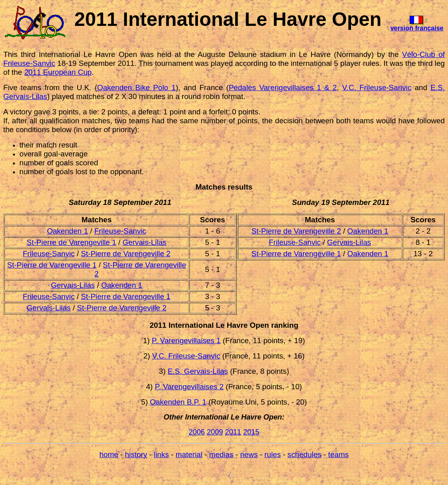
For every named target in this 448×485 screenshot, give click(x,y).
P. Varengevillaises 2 (189, 387)
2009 (215, 432)
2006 (197, 432)
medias (221, 454)
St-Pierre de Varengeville (68, 242)
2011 (233, 432)
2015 (251, 432)
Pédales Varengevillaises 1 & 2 (283, 88)
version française (417, 28)
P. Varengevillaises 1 (186, 341)
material (189, 454)
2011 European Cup (58, 72)
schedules (305, 454)
